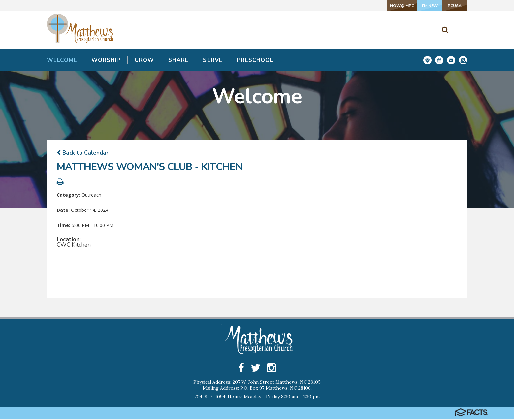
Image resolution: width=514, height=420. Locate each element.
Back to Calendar (83, 153)
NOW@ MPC (357, 5)
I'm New (401, 5)
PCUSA (445, 5)
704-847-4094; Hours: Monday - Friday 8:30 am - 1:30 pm (257, 398)
